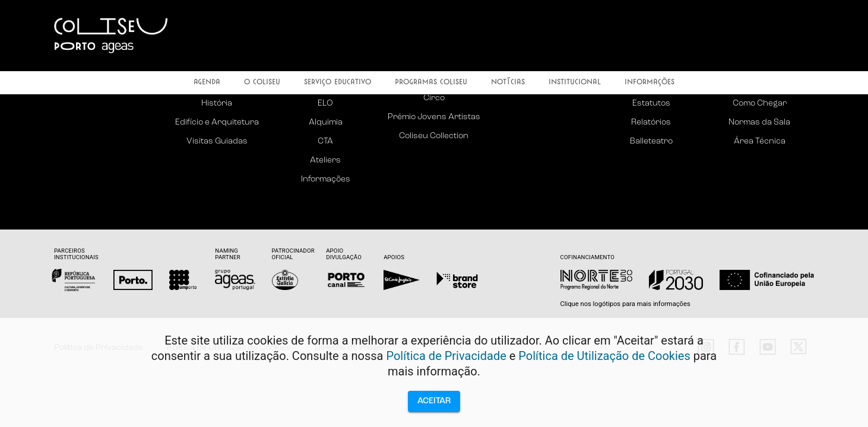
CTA (325, 141)
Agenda (207, 83)
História (217, 103)
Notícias (508, 83)
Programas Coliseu (431, 83)
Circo (434, 98)
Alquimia (326, 122)
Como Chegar (760, 103)
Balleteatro (651, 141)
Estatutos (651, 103)
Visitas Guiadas (217, 141)
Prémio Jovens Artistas (434, 117)
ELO (325, 103)
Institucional (575, 83)
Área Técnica (760, 141)
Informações (650, 83)
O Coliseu (262, 83)
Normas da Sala (759, 122)
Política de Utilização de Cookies (604, 356)
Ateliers (325, 160)
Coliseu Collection (434, 136)
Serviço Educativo (338, 83)
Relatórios (651, 122)
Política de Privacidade (446, 356)
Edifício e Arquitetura (217, 122)
